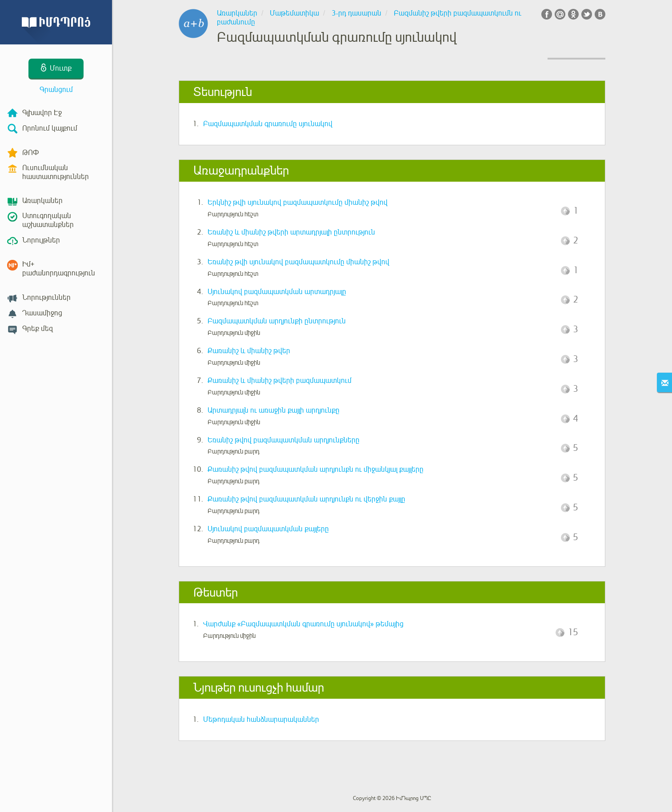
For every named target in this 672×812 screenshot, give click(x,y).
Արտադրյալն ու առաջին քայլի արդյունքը (274, 410)
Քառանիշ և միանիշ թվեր (249, 351)
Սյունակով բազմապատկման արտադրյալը (277, 292)
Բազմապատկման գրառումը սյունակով (268, 124)
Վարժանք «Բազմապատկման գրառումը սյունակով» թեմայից (303, 624)
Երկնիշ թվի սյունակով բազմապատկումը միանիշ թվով (298, 203)
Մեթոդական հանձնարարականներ (261, 720)
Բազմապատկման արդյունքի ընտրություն (277, 321)
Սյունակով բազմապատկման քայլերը (268, 529)
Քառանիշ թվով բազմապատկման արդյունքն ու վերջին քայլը (306, 499)
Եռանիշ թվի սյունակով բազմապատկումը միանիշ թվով (298, 262)
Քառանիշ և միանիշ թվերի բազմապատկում (280, 381)
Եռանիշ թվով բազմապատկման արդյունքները (284, 440)
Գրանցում (56, 90)
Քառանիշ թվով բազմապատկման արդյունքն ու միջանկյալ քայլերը (316, 470)
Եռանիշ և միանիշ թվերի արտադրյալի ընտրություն (291, 232)
